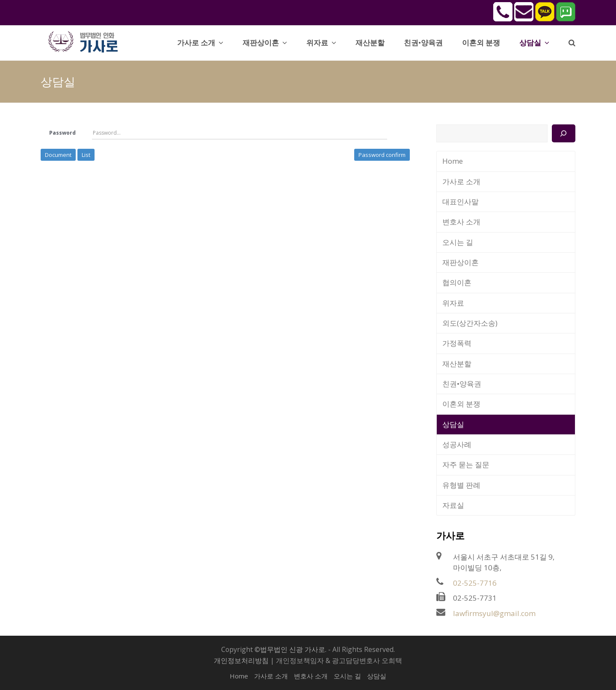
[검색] (564, 133)
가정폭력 (457, 343)
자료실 (453, 505)
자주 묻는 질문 (466, 464)
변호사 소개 (461, 222)
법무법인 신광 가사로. (293, 649)
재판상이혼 (461, 262)
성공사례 (457, 444)
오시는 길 (458, 242)
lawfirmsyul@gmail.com (494, 613)
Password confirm (382, 155)
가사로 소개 (461, 181)
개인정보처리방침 (241, 661)
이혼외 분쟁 (461, 404)
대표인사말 (461, 202)
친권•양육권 (462, 384)
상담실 (453, 424)
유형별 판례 (461, 485)
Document (58, 155)
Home (453, 161)
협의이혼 (457, 282)
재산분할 (457, 364)
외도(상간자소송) (470, 323)
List (86, 155)
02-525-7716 (475, 583)
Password (62, 133)
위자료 (453, 303)
